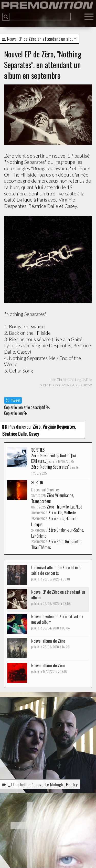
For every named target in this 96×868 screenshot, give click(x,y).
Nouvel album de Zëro (50, 644)
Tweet (13, 400)
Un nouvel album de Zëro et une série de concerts (56, 573)
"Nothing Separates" (25, 314)
